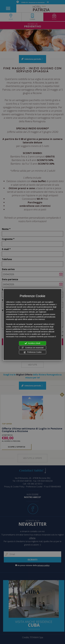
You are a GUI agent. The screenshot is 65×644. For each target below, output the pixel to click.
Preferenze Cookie (32, 352)
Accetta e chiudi (33, 343)
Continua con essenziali (32, 348)
